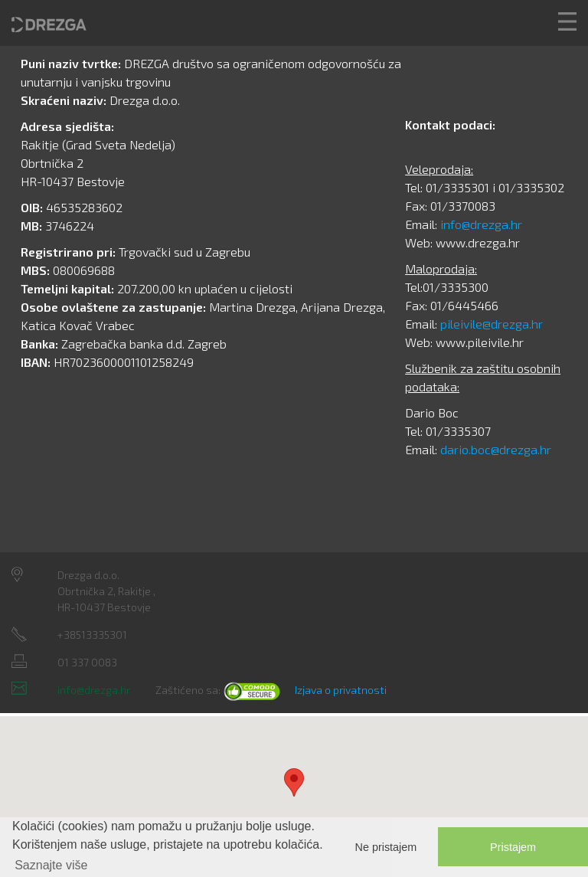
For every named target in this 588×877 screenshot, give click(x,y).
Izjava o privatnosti (341, 690)
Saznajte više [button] (51, 865)
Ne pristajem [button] (386, 847)
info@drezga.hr (481, 224)
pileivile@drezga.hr (492, 324)
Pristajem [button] (513, 847)
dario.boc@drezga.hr (496, 449)
